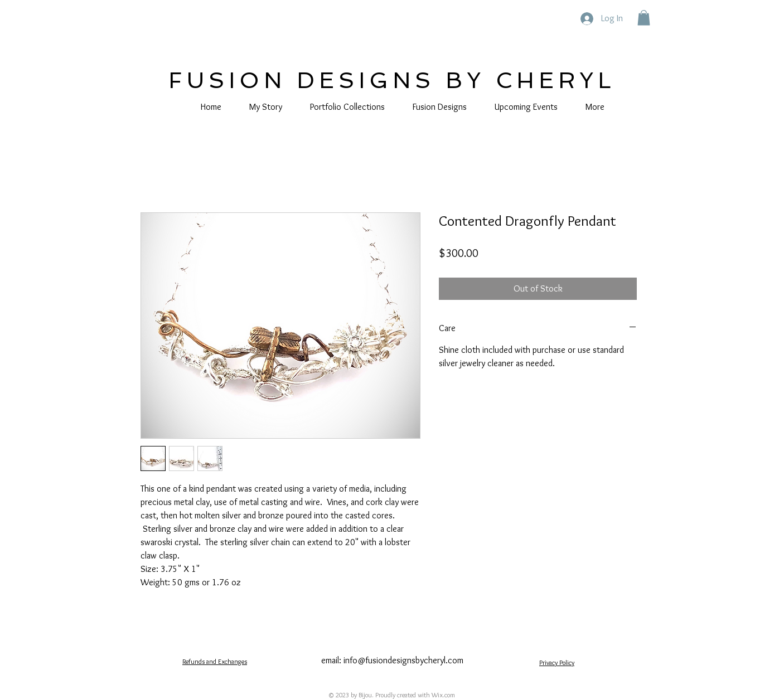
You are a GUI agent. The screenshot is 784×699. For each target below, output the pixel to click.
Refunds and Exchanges (215, 661)
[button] (644, 18)
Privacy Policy (557, 662)
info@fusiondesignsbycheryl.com (403, 660)
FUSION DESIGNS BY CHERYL (392, 80)
